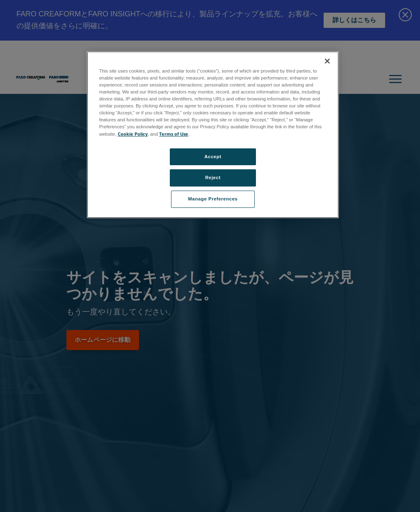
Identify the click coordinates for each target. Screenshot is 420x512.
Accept (213, 157)
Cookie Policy (133, 134)
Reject (213, 177)
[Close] (327, 61)
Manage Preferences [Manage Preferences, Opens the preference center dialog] (213, 199)
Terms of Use (174, 134)
